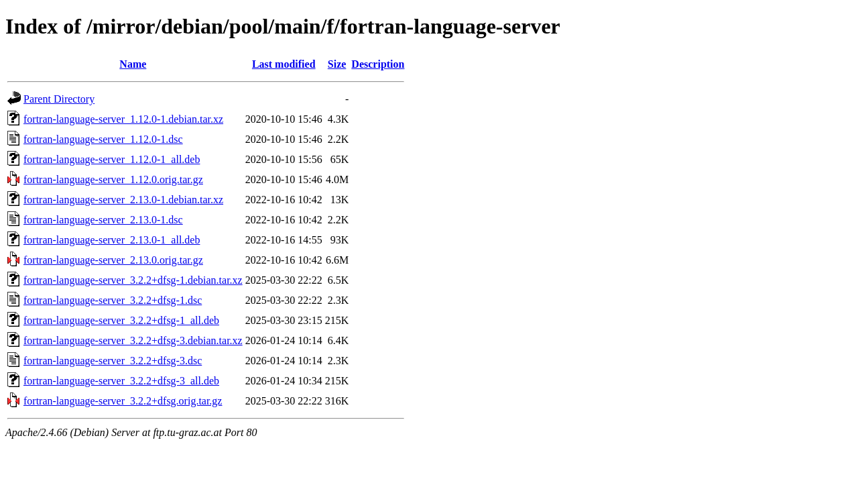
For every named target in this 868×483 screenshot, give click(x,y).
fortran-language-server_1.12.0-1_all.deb (112, 159)
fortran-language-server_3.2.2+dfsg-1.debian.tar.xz (133, 280)
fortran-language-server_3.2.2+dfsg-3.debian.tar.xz (133, 340)
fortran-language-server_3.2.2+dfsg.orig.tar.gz (123, 401)
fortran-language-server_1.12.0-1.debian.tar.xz (123, 119)
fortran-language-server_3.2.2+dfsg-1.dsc (113, 300)
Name (133, 64)
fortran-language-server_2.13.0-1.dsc (103, 220)
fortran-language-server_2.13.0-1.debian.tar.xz (123, 200)
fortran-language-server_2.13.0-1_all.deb (112, 240)
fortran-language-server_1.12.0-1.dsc (103, 139)
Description (378, 64)
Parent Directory (59, 99)
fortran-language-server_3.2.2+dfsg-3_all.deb (121, 381)
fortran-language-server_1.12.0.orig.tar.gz (113, 179)
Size (337, 64)
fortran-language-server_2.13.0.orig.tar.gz (113, 260)
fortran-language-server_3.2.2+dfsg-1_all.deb (121, 320)
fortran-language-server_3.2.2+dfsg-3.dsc (113, 361)
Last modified (284, 64)
